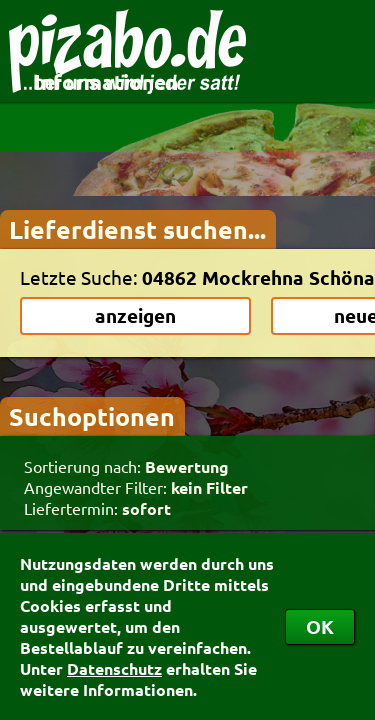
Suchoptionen (92, 416)
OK (320, 626)
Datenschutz (114, 668)
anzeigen (135, 315)
